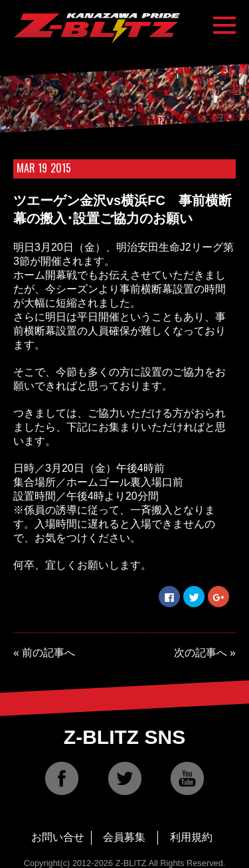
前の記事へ (48, 653)
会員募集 (124, 837)
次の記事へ (201, 653)
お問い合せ (58, 837)
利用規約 (191, 837)
